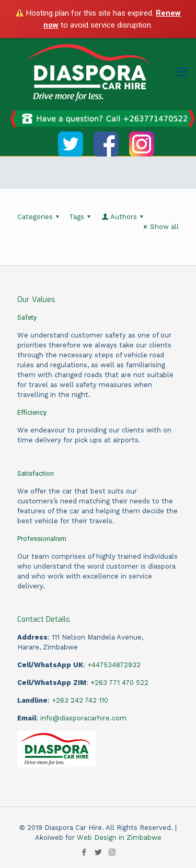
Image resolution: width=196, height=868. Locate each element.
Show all (160, 227)
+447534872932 (114, 665)
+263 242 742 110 (80, 700)
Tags (81, 217)
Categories (40, 217)
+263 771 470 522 (119, 683)
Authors (123, 217)
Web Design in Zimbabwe (119, 837)
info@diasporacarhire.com (83, 718)
